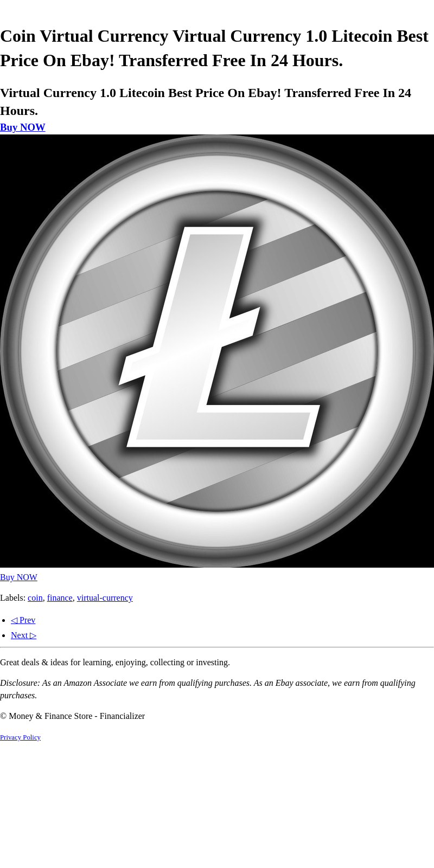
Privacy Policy (20, 737)
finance (60, 598)
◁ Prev (23, 620)
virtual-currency (105, 598)
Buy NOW (23, 127)
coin (35, 598)
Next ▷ (24, 635)
